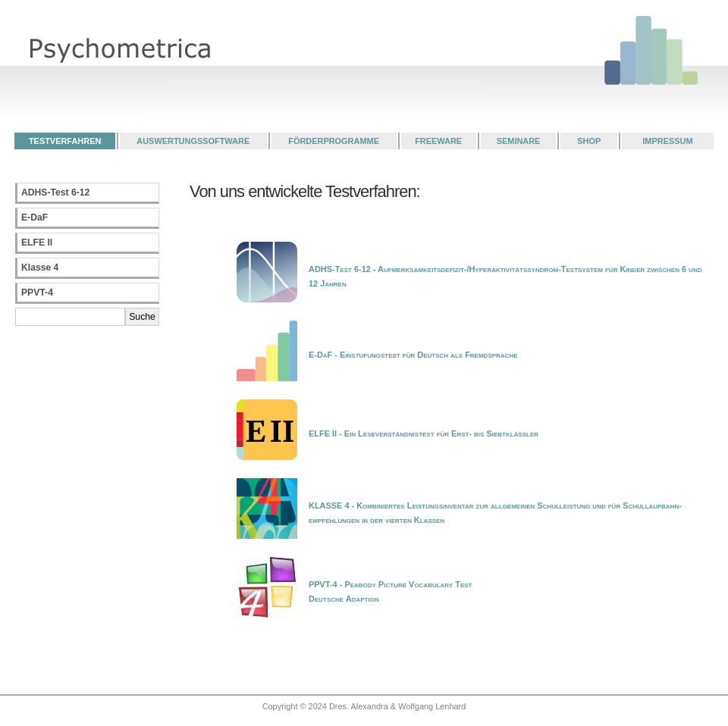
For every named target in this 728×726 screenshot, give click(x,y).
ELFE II (37, 243)
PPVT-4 (37, 293)
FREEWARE (438, 141)
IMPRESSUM (667, 141)
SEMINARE (519, 141)
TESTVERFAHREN (65, 141)
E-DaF (35, 217)
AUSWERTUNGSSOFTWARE (193, 141)
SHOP (589, 141)
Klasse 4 (40, 268)
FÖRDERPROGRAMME (334, 141)
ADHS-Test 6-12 (55, 192)
